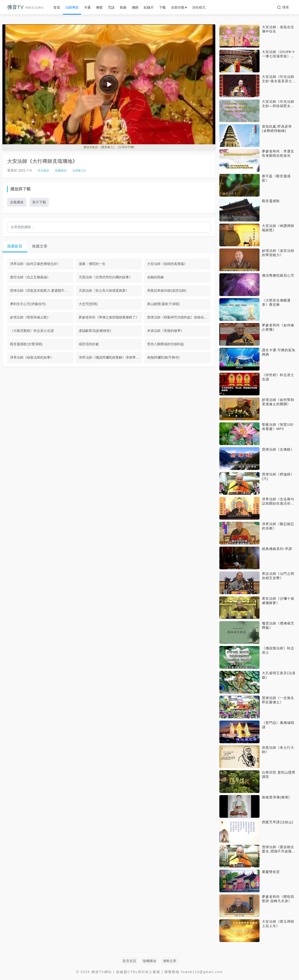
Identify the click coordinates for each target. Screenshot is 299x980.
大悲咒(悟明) (88, 304)
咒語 (111, 7)
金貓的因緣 (155, 277)
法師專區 (72, 7)
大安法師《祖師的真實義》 (167, 264)
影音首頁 (129, 961)
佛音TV (25, 7)
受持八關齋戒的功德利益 (166, 344)
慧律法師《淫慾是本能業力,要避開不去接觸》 (42, 291)
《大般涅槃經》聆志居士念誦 (32, 331)
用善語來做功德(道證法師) (167, 291)
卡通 (87, 7)
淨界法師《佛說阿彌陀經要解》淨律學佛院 (110, 357)
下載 (162, 7)
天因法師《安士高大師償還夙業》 (104, 291)
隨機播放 (61, 171)
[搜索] (283, 7)
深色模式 (199, 7)
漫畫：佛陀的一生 (92, 264)
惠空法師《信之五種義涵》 (30, 277)
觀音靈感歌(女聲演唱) (26, 344)
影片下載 (39, 202)
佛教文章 (170, 961)
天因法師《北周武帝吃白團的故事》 (105, 277)
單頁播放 (43, 171)
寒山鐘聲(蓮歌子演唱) (163, 304)
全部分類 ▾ (179, 7)
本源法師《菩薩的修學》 (166, 331)
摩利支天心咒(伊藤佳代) (28, 304)
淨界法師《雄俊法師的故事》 (32, 357)
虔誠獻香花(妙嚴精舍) (95, 331)
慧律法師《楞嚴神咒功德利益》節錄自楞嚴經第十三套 (179, 317)
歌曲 (123, 7)
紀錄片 (149, 7)
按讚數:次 (79, 171)
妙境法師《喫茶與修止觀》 (30, 317)
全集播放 (17, 202)
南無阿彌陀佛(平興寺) (163, 357)
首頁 (57, 7)
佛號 (99, 7)
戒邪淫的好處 (89, 344)
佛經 (135, 7)
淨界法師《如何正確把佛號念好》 (35, 264)
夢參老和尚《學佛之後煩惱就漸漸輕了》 (109, 317)
